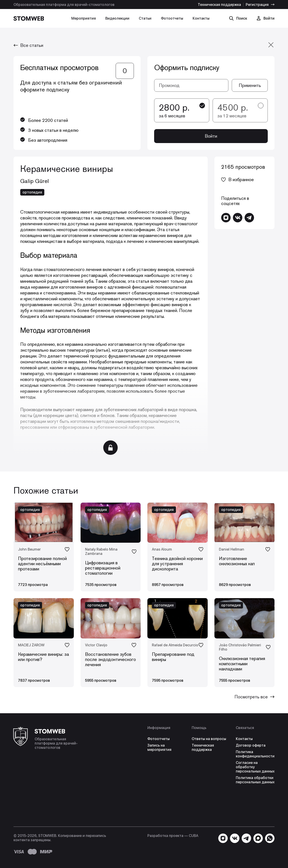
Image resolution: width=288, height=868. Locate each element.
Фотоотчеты (172, 18)
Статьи (145, 18)
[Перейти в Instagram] (226, 218)
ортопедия (32, 192)
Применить (250, 85)
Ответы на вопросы (209, 739)
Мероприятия (84, 18)
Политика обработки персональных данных (255, 780)
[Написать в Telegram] (249, 218)
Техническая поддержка (219, 5)
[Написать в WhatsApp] (270, 838)
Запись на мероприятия (159, 747)
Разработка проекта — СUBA (173, 836)
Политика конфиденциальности (255, 754)
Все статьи (28, 45)
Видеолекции (117, 18)
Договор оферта (251, 745)
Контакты (201, 18)
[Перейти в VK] (238, 218)
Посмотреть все (254, 697)
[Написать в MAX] (258, 838)
